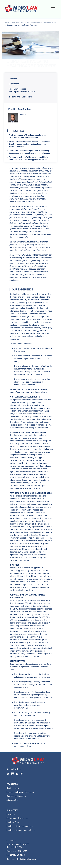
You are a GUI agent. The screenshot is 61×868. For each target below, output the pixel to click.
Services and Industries (20, 22)
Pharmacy (11, 814)
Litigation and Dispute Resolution (44, 22)
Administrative (12, 800)
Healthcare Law (13, 788)
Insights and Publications (21, 97)
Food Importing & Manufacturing (20, 826)
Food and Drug (13, 822)
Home (7, 22)
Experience (14, 84)
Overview (13, 79)
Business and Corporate (16, 796)
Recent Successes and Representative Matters (22, 90)
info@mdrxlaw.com (27, 859)
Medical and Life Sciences (17, 818)
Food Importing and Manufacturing (21, 830)
